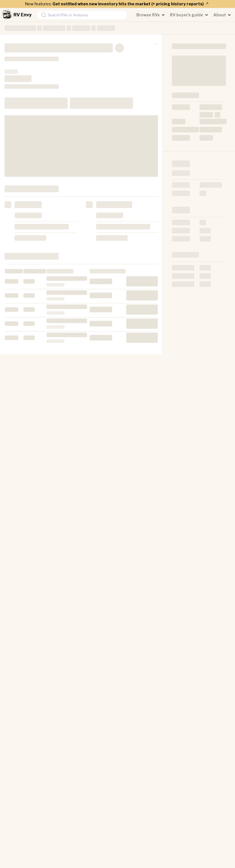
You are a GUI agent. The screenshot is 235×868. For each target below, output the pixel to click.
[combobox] (82, 15)
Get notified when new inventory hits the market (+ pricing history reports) (131, 4)
